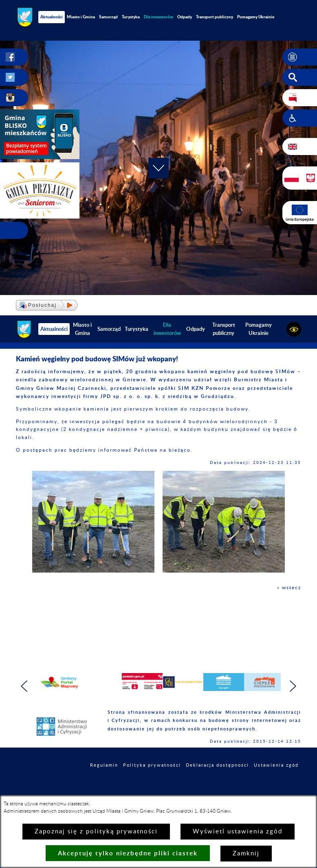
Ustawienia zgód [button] (276, 765)
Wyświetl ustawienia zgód (238, 832)
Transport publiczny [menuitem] (215, 17)
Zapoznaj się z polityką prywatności (96, 832)
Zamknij (246, 854)
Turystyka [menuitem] (131, 17)
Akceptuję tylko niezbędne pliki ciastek (128, 853)
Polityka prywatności (152, 765)
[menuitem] (158, 17)
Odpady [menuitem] (185, 17)
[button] (300, 57)
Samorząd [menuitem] (108, 17)
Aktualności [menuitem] (52, 17)
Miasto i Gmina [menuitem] (81, 17)
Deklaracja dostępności (217, 765)
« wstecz (289, 588)
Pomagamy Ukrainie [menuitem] (256, 17)
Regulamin (104, 765)
